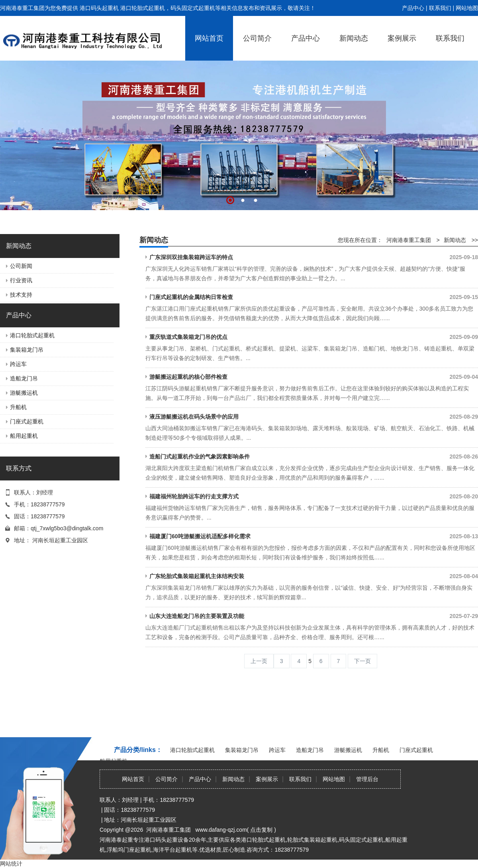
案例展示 (402, 38)
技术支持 (21, 295)
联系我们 (440, 8)
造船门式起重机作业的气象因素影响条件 (314, 457)
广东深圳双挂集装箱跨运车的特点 (314, 257)
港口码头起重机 (99, 8)
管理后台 (367, 779)
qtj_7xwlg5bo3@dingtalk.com (67, 528)
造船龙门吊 (24, 378)
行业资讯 (21, 280)
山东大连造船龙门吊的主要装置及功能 (314, 616)
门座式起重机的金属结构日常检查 (314, 297)
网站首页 (209, 38)
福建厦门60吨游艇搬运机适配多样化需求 (314, 536)
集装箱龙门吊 (27, 350)
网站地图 (467, 8)
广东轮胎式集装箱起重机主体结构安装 (314, 576)
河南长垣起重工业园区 (60, 540)
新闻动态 (354, 38)
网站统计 (11, 864)
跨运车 (18, 364)
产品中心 (413, 8)
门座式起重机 (27, 421)
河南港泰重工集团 (409, 240)
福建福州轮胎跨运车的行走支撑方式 (314, 496)
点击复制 (261, 830)
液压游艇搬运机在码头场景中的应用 (314, 417)
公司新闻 (21, 266)
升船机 (18, 407)
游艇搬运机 (24, 393)
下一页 (362, 661)
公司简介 (257, 38)
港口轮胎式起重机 (32, 335)
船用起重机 (24, 436)
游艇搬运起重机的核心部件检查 (314, 377)
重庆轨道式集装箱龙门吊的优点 (314, 337)
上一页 (259, 661)
